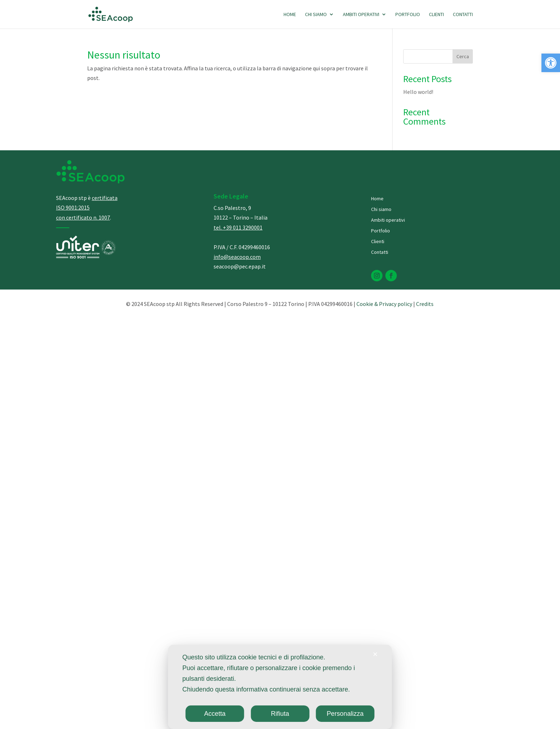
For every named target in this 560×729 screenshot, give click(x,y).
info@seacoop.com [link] (237, 257)
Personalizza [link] (345, 714)
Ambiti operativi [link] (361, 15)
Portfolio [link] (408, 15)
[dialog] (280, 687)
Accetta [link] (215, 714)
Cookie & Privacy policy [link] (384, 304)
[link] (551, 63)
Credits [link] (425, 304)
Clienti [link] (436, 15)
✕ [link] (375, 654)
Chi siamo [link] (316, 15)
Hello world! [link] (418, 92)
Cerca (463, 56)
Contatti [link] (463, 15)
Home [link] (290, 15)
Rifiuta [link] (280, 714)
